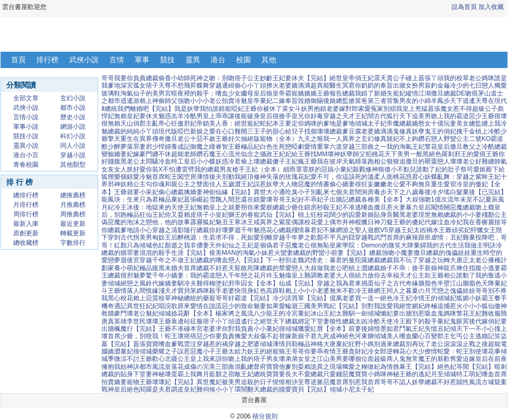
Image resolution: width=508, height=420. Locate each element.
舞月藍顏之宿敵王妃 (225, 374)
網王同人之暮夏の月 (402, 291)
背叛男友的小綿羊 (412, 101)
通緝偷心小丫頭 (244, 85)
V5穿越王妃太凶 (403, 230)
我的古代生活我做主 (455, 245)
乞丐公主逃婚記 (472, 336)
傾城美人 (387, 336)
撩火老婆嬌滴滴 (288, 85)
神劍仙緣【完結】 (228, 192)
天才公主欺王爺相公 (428, 275)
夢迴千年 (241, 230)
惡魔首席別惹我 (345, 382)
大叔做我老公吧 (326, 268)
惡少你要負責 (215, 336)
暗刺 (501, 367)
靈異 (193, 60)
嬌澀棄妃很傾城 (130, 351)
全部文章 (26, 98)
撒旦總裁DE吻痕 (454, 93)
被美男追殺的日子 (247, 382)
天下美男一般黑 (407, 154)
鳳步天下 (450, 101)
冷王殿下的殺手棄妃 (421, 321)
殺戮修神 (365, 169)
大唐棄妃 (336, 344)
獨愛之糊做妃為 (364, 367)
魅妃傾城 (158, 313)
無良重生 (431, 184)
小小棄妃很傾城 (276, 329)
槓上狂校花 (314, 215)
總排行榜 (26, 195)
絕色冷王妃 (396, 298)
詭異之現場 (326, 367)
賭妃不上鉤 (402, 139)
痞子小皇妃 (212, 215)
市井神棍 (349, 222)
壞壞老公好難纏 (472, 161)
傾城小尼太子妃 (352, 389)
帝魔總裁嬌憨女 (409, 123)
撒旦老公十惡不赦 (190, 139)
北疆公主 (177, 359)
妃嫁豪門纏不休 (149, 154)
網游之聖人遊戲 (358, 230)
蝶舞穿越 (209, 85)
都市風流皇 (155, 367)
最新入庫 (26, 224)
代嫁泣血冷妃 (444, 222)
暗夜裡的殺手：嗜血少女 (206, 93)
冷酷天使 (380, 321)
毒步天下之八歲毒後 (402, 192)
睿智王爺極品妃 (238, 147)
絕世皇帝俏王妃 (352, 78)
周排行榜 (26, 214)
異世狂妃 (139, 306)
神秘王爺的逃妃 (409, 374)
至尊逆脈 (311, 382)
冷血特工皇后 (177, 161)
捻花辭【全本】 (193, 313)
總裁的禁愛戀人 (282, 268)
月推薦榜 (73, 205)
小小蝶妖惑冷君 (219, 161)
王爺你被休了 (263, 109)
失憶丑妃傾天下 (447, 329)
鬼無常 (409, 359)
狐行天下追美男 (409, 116)
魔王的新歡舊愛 (440, 359)
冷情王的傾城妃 (434, 298)
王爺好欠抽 (231, 139)
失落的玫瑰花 (285, 177)
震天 (380, 78)
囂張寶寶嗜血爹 (155, 344)
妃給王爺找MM (306, 154)
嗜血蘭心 (412, 336)
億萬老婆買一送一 (355, 298)
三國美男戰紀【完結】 (330, 306)
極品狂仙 (139, 215)
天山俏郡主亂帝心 (146, 123)
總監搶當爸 (352, 101)
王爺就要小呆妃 (136, 192)
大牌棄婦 (413, 245)
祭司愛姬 (473, 169)
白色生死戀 (276, 147)
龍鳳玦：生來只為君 (130, 199)
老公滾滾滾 (447, 344)
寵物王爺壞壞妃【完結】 (162, 382)
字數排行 (73, 243)
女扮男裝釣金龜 (428, 85)
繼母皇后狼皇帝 (263, 93)
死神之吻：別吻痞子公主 (225, 78)
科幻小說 (73, 136)
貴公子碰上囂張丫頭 (415, 78)
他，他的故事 (171, 222)
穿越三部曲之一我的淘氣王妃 (383, 147)
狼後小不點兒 (397, 169)
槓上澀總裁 (364, 268)
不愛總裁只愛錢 (320, 374)
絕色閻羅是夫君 (149, 389)
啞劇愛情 (304, 147)
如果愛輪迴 (282, 306)
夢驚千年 (152, 275)
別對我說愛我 (380, 306)
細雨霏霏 (296, 169)
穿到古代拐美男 (130, 237)
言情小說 (26, 117)
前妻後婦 (361, 329)
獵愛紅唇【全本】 (323, 329)
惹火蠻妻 (280, 253)
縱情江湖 (418, 93)
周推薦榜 (73, 214)
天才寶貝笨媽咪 (187, 291)
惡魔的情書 (314, 184)
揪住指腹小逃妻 (478, 268)
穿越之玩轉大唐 (440, 260)
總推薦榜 (73, 195)
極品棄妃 (171, 199)
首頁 (18, 60)
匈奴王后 (165, 237)
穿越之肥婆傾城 (250, 344)
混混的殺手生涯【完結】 (174, 253)
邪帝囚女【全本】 (253, 283)
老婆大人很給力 (345, 275)
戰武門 (377, 237)
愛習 (450, 184)
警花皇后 (437, 147)
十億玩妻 (444, 123)
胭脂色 (428, 283)
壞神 (334, 154)
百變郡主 (437, 336)
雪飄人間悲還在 (231, 199)
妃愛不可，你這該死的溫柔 (342, 177)
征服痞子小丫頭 (212, 321)
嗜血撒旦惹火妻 (383, 207)
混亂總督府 (250, 367)
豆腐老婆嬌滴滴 (371, 131)
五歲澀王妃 (238, 184)
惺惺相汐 (285, 382)
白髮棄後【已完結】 (478, 192)
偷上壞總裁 (257, 161)
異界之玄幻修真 (364, 139)
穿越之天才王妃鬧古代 (355, 116)
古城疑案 (494, 382)
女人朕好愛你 (133, 169)
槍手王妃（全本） (258, 169)
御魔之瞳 (203, 147)
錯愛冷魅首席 (146, 177)
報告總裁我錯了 (352, 93)
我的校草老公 (463, 78)
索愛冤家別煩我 (380, 109)
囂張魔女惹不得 (450, 109)
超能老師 (184, 154)
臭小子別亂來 (311, 192)
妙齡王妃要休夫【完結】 (295, 78)
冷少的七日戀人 (472, 85)
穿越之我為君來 (339, 283)
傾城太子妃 (371, 123)
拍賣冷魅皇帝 (241, 101)
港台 (218, 60)
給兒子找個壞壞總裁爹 (317, 131)
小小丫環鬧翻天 (238, 389)
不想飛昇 (184, 85)
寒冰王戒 (247, 222)
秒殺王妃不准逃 (339, 207)
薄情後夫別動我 (219, 177)
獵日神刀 (374, 222)
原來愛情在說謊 (200, 306)
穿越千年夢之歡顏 (298, 237)
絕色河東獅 (358, 336)
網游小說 (73, 127)
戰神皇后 (114, 389)
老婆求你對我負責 (228, 329)
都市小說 (73, 108)
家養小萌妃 (124, 268)
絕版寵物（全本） (272, 139)
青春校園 (26, 165)
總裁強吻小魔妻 (391, 253)
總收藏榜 (26, 243)
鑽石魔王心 (212, 154)
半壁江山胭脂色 (459, 283)
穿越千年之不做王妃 (168, 260)
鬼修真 (402, 131)
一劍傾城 (368, 313)
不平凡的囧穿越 (345, 237)
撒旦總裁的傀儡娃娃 (442, 253)
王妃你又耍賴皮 (174, 215)
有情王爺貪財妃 (345, 351)
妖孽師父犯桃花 (362, 154)
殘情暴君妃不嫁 (314, 230)
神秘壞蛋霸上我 (174, 374)
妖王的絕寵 (263, 351)
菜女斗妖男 (298, 109)
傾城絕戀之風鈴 (130, 283)
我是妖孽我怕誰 (196, 109)
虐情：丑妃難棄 (453, 237)
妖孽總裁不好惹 (434, 382)
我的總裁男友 (213, 169)
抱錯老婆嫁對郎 (336, 109)
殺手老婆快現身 (231, 291)
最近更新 (73, 224)
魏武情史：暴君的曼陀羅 (333, 260)
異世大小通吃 (272, 192)
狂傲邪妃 (184, 123)
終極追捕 (437, 306)
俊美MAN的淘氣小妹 (238, 253)
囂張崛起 (196, 199)
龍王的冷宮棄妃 (288, 313)
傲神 (501, 306)
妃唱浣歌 (165, 306)
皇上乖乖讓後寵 (225, 116)
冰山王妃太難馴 (333, 313)
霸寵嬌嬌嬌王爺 (307, 93)
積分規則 (265, 416)
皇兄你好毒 (307, 116)
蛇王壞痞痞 (181, 336)
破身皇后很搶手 (269, 116)
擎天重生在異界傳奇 (136, 139)
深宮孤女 (133, 85)
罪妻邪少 (146, 147)
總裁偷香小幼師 (168, 78)
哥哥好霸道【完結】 (244, 298)
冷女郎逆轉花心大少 (396, 351)
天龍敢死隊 (244, 268)
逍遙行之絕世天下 (260, 321)
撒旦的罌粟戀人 (428, 161)
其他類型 (73, 165)
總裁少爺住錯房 (295, 207)
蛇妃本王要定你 (282, 123)
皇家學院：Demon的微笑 (365, 245)
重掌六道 (330, 147)
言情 (117, 60)
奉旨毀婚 (298, 101)
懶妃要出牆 (396, 313)
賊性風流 (469, 382)
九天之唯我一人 (320, 139)
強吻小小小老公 (200, 101)
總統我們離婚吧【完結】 (139, 109)
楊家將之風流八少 (241, 313)
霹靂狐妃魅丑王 (212, 222)
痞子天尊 (158, 85)
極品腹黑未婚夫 (162, 268)
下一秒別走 (282, 260)
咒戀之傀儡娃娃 (453, 291)
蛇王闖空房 (181, 177)
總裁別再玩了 (412, 344)
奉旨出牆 (393, 85)
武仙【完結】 (279, 215)
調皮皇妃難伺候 (193, 389)
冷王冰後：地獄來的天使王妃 (155, 207)
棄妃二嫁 (272, 101)
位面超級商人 (380, 359)
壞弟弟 (288, 359)
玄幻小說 (73, 98)
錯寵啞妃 (231, 109)
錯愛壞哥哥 (269, 199)
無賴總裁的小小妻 (456, 215)
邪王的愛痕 (470, 154)
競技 (167, 60)
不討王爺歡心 (146, 359)
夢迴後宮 (127, 260)
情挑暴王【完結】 (412, 367)
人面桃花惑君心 (402, 177)
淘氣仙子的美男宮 (146, 93)
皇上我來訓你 (209, 359)
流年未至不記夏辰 (473, 199)
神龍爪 (447, 268)
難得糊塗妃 (212, 283)
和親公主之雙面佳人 (193, 184)
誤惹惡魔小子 (196, 351)
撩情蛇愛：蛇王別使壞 (456, 351)
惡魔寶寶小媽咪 (364, 374)
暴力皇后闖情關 (428, 207)
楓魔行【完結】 (136, 329)
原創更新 (26, 233)
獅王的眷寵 (244, 215)
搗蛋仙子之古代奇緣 (390, 283)
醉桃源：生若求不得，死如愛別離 (225, 237)
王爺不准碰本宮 (181, 329)
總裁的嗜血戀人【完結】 (231, 260)
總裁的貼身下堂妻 (127, 374)
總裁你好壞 (212, 230)
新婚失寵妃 (390, 93)
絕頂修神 (253, 177)
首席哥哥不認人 (390, 382)
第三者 (377, 101)
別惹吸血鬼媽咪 (434, 313)
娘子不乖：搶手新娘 (409, 268)
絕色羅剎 (441, 154)
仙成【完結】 (298, 283)
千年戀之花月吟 (250, 275)
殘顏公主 (494, 215)
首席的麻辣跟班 (409, 237)
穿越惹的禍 (212, 344)
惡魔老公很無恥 (307, 245)
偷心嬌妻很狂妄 (352, 184)
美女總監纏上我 (478, 123)
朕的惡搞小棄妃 (331, 169)
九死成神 (330, 336)
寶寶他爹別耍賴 (288, 367)
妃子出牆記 (333, 199)
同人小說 (73, 146)
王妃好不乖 (301, 199)
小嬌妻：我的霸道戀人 (196, 275)
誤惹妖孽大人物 (276, 184)
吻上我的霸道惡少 (456, 116)
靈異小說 (26, 146)
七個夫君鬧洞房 (352, 192)
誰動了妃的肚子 (438, 169)
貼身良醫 (387, 215)
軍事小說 (26, 127)
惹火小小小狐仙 (472, 306)
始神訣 (130, 367)
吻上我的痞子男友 (253, 359)
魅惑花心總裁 (272, 230)
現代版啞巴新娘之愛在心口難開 (203, 131)
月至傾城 (444, 374)
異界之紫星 (276, 222)
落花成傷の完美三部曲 (203, 367)
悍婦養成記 (174, 147)
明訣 (490, 245)
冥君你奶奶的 (361, 85)
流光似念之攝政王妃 (257, 154)
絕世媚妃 (412, 306)
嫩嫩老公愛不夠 (396, 184)
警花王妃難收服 (478, 313)
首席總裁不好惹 (206, 268)
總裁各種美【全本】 (377, 199)
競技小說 (26, 136)
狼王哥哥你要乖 (301, 351)
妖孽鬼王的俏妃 (434, 131)
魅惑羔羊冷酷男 (181, 116)
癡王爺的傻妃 (406, 222)
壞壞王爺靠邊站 (168, 321)
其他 (269, 60)
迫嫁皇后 (475, 359)
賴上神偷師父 (158, 101)
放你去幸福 (383, 275)
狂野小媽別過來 (371, 344)
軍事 (142, 60)
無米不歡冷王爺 (352, 291)
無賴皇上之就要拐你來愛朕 (234, 207)
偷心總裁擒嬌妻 (181, 192)
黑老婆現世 (415, 215)
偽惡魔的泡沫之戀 (127, 222)
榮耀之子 (165, 351)
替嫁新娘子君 (298, 336)
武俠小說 (84, 60)
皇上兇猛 (415, 109)
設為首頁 (464, 7)
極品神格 (311, 344)
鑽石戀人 (431, 139)
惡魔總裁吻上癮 (472, 207)
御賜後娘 (323, 101)
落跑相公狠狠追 (383, 161)
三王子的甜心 (266, 131)
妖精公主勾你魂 (143, 184)
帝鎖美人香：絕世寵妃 (228, 123)
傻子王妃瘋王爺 (295, 161)
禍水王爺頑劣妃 (448, 230)
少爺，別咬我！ (143, 336)
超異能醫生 (326, 85)
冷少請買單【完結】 (301, 298)
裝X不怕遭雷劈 (173, 169)
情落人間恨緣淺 (143, 291)
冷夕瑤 (440, 192)
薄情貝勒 (285, 344)
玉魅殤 (282, 275)
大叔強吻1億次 (426, 199)
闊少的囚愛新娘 (352, 215)
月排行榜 (26, 205)
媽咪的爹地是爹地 (330, 123)
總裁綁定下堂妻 (307, 321)
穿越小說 (73, 155)
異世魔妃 (209, 382)
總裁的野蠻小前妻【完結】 (331, 253)
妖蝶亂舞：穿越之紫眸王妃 (463, 177)
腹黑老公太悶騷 (136, 161)
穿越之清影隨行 (174, 230)
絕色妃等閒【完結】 (466, 367)
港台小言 (26, 155)
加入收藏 (491, 7)
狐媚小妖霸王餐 (478, 298)
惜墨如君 (387, 329)
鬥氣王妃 (412, 329)
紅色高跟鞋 (269, 291)
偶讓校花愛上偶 (314, 222)
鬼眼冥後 (463, 321)
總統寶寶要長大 (276, 374)
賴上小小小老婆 (307, 291)
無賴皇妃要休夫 (136, 116)
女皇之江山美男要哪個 (330, 359)
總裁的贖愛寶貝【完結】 (295, 389)
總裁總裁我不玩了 (393, 260)
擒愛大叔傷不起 (257, 336)
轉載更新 (73, 233)
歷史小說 (73, 117)
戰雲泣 (187, 344)
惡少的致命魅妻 (244, 306)
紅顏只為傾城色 (136, 245)
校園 (243, 60)
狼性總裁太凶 (349, 321)
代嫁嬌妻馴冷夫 (174, 283)
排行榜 (48, 60)
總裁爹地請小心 (130, 230)
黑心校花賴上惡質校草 (139, 298)
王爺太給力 (231, 351)
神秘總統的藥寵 (193, 298)
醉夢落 (124, 147)
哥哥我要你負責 (124, 78)
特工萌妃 (469, 374)
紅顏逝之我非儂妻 (184, 245)
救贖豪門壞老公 (124, 313)
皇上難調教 (307, 275)
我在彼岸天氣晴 (339, 161)
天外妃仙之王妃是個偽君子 (247, 245)
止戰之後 (475, 344)
